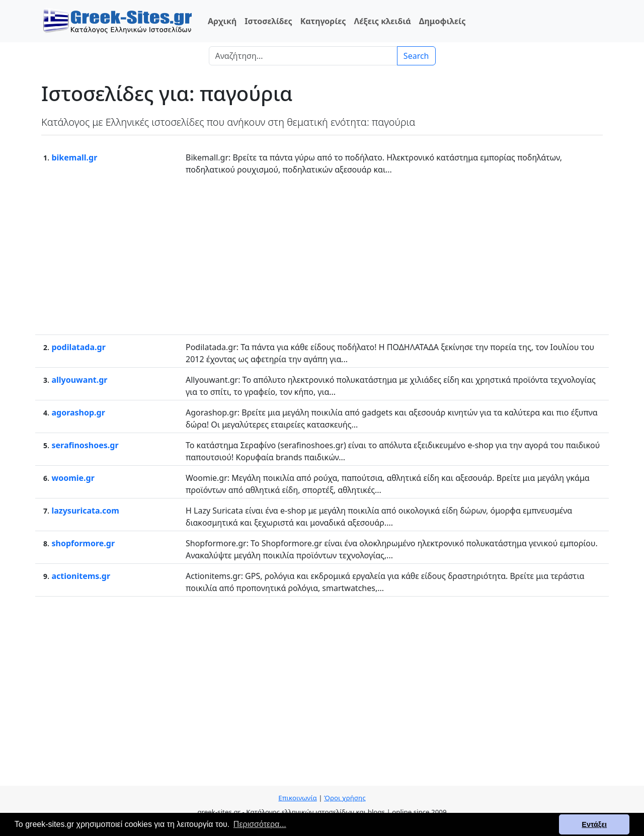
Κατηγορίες (323, 21)
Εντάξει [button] (594, 824)
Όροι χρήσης (345, 798)
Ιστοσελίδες (268, 21)
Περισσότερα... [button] (260, 824)
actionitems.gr (81, 576)
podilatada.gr (78, 347)
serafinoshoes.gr (85, 445)
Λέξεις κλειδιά (382, 21)
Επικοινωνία (297, 798)
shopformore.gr (83, 543)
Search (416, 56)
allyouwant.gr (79, 380)
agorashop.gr (78, 412)
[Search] (303, 56)
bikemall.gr (74, 157)
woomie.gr (73, 478)
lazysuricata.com (85, 511)
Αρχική (222, 21)
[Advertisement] (322, 254)
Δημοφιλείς (442, 21)
